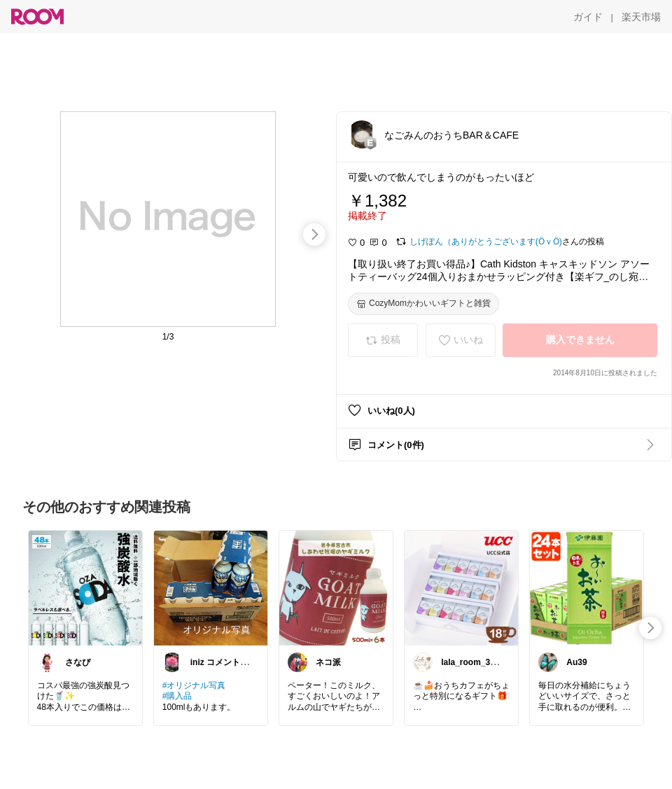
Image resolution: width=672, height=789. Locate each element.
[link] (85, 587)
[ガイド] (588, 17)
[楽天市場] (641, 17)
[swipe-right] (314, 235)
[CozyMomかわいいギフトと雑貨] (423, 304)
